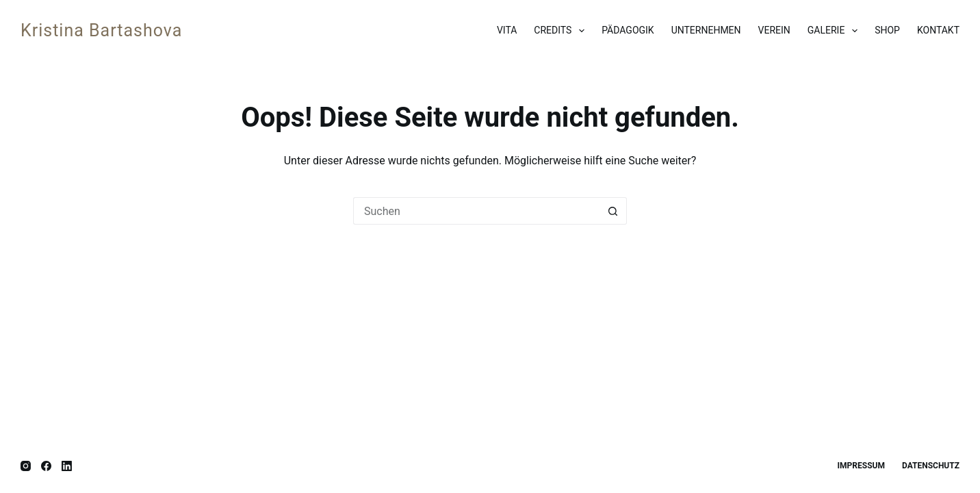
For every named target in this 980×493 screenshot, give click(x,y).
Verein (774, 30)
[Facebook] (46, 466)
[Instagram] (26, 466)
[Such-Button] (613, 211)
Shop (887, 30)
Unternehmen (706, 30)
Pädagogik (628, 30)
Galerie (835, 31)
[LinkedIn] (67, 466)
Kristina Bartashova (101, 30)
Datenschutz (931, 466)
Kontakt (938, 30)
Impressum (861, 466)
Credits (562, 31)
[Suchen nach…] (476, 211)
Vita (507, 30)
